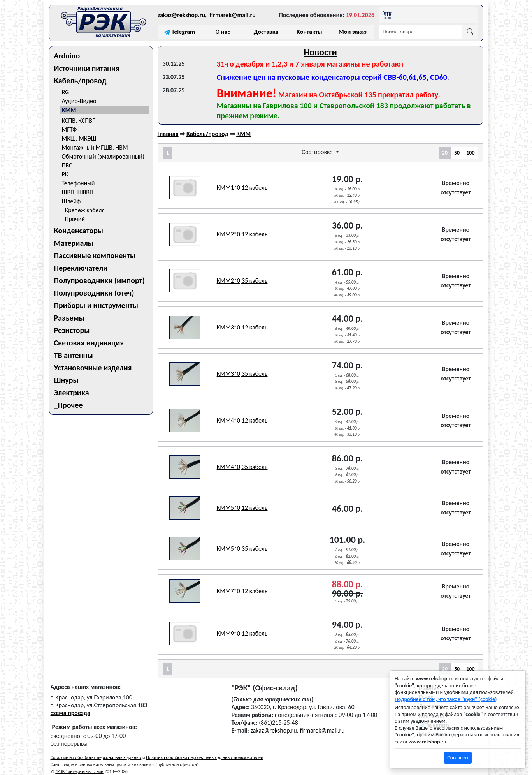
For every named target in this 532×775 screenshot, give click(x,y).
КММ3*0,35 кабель (242, 374)
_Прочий (74, 219)
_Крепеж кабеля (83, 210)
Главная (168, 134)
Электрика (72, 393)
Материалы (74, 243)
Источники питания (87, 68)
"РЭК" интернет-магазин (79, 771)
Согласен (457, 758)
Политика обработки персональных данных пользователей (205, 757)
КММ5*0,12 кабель (242, 508)
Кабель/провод (80, 81)
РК (65, 174)
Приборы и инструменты (96, 305)
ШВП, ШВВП (78, 192)
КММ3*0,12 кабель (242, 327)
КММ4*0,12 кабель (242, 420)
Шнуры (66, 380)
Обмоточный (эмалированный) (103, 156)
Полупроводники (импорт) (99, 280)
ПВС (67, 165)
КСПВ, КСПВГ (78, 121)
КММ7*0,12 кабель (242, 591)
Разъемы (69, 318)
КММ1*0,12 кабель (242, 188)
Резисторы (72, 330)
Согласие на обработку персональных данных (96, 757)
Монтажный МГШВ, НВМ (95, 147)
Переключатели (81, 268)
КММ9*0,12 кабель (242, 633)
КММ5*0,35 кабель (242, 549)
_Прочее (68, 405)
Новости (320, 52)
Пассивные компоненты (95, 255)
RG (66, 92)
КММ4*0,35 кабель (242, 467)
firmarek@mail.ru (232, 15)
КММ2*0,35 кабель (242, 281)
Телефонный (78, 183)
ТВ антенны (74, 355)
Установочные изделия (93, 368)
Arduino (67, 56)
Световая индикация (89, 343)
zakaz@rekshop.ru (181, 15)
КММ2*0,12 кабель (242, 234)
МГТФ (69, 129)
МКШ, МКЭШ (79, 138)
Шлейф (71, 201)
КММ (69, 110)
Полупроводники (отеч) (94, 293)
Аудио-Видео (79, 101)
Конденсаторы (79, 231)
